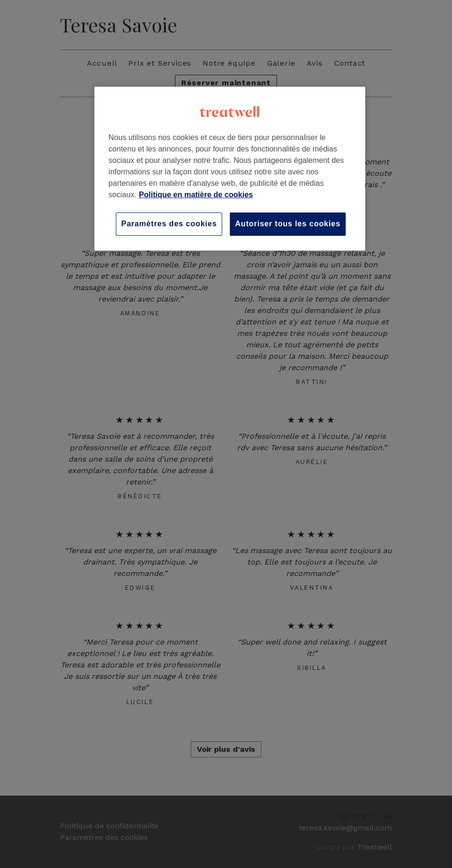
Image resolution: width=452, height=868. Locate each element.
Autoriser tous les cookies (288, 224)
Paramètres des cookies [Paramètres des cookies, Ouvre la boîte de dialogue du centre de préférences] (169, 224)
